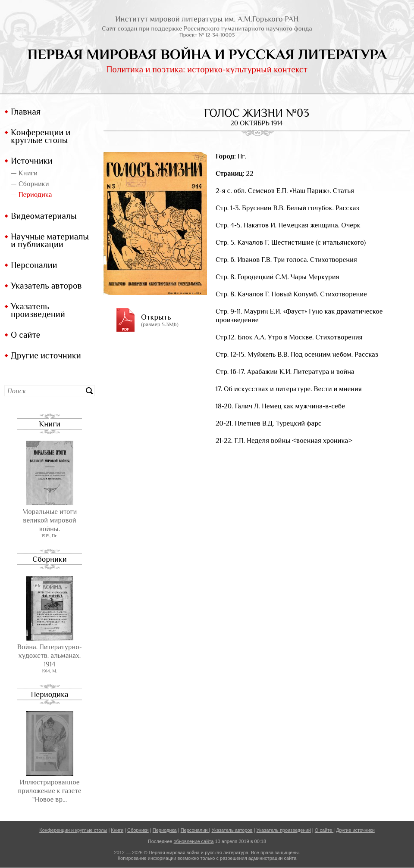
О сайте (25, 335)
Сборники (49, 559)
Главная (26, 112)
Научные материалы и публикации (50, 240)
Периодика (49, 694)
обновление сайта (193, 841)
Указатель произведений (38, 310)
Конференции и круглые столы (41, 136)
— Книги (24, 173)
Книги (50, 424)
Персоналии (34, 265)
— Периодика (31, 195)
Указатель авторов (46, 286)
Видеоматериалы (44, 216)
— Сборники (30, 184)
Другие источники (46, 355)
